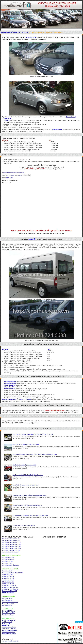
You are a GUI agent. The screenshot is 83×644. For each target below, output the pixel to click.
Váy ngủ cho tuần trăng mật (10, 641)
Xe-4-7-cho (9, 178)
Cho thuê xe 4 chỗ (7, 571)
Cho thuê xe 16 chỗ (8, 576)
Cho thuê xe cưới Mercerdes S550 (11, 539)
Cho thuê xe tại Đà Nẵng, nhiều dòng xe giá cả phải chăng (29, 495)
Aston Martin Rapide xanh (9, 629)
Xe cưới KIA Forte (9, 611)
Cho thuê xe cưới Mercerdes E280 (11, 544)
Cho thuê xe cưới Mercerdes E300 (11, 543)
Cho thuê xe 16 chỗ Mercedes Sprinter (24, 526)
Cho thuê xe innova (18, 573)
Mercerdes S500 (57, 130)
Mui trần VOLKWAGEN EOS (10, 602)
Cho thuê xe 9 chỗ (8, 575)
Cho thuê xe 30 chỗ (8, 584)
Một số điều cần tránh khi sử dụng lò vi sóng (26, 485)
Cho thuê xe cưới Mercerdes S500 (11, 541)
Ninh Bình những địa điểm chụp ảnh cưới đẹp (26, 445)
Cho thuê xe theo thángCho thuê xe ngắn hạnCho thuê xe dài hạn (8, 559)
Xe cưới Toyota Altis (9, 613)
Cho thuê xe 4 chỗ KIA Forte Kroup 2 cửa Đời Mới (27, 505)
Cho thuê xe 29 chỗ (8, 578)
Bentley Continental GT (9, 620)
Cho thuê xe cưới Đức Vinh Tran (11, 550)
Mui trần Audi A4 (7, 606)
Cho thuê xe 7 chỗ (7, 573)
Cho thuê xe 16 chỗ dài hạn (10, 589)
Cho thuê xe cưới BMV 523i (10, 587)
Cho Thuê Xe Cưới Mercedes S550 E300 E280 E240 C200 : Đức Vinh (33, 434)
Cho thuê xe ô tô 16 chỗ (9, 585)
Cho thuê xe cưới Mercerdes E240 (11, 546)
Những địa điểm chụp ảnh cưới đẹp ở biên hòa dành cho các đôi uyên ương (35, 455)
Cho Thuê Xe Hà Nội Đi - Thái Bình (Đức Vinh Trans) (28, 475)
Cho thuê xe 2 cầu (7, 563)
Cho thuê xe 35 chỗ (8, 580)
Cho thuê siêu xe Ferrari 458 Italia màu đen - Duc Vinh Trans (30, 515)
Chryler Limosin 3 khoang (10, 630)
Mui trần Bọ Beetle (7, 598)
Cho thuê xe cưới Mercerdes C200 (11, 548)
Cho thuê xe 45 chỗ (8, 582)
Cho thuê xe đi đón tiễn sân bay (11, 565)
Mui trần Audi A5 (7, 600)
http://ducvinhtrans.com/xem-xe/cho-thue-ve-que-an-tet (13, 173)
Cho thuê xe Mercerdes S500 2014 (10, 552)
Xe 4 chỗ (7, 120)
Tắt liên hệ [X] (79, 622)
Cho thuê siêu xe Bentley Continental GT (24, 465)
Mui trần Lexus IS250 (8, 604)
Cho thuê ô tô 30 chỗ (9, 593)
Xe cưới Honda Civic (8, 615)
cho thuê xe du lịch (31, 37)
